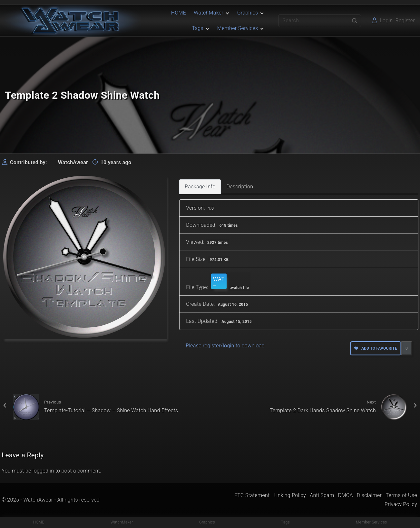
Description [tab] (240, 187)
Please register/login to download (225, 346)
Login (386, 20)
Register (405, 20)
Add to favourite (376, 348)
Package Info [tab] (200, 187)
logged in (43, 471)
